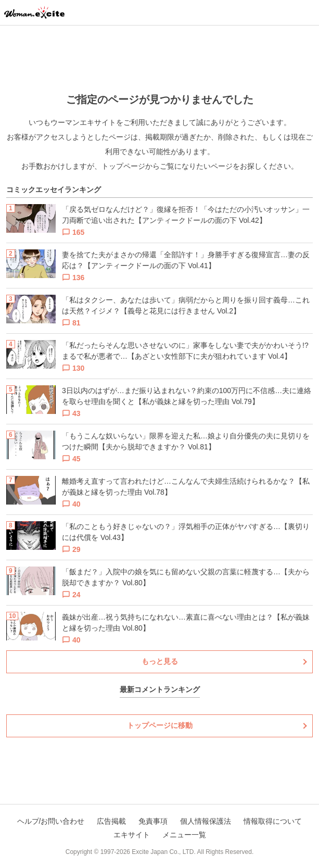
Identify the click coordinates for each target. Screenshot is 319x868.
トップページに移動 (160, 725)
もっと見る (160, 661)
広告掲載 (111, 821)
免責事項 (153, 821)
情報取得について (273, 821)
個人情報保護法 (206, 821)
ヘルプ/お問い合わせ (51, 821)
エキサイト (132, 835)
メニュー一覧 (184, 835)
